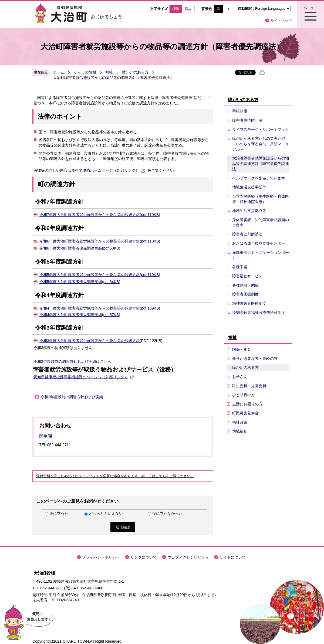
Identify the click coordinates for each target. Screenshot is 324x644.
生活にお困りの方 (247, 404)
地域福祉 (240, 431)
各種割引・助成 (245, 285)
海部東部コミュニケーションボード (261, 255)
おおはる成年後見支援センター (259, 243)
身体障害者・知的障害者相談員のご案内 (261, 223)
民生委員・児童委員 (249, 386)
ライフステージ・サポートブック (261, 130)
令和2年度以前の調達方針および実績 (65, 361)
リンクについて (144, 557)
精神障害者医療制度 (249, 303)
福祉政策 (240, 422)
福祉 (109, 72)
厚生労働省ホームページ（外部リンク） (108, 170)
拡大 (188, 9)
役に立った (59, 513)
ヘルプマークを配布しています (259, 178)
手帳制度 (240, 111)
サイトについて (233, 557)
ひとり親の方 (244, 395)
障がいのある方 (135, 72)
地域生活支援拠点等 (249, 211)
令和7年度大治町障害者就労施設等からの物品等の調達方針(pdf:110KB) (100, 215)
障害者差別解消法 (247, 234)
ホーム (59, 72)
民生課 (46, 436)
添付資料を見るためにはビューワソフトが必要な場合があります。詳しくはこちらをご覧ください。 (115, 476)
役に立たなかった (167, 513)
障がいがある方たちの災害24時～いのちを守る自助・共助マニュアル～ (261, 144)
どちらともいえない (106, 513)
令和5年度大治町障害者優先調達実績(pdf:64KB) (80, 282)
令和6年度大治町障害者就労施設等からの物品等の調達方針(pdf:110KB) (100, 241)
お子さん (240, 377)
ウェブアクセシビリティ (188, 557)
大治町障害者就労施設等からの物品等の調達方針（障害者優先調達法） (261, 163)
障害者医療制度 (245, 294)
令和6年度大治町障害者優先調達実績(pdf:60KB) (80, 248)
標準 (176, 9)
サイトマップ (281, 21)
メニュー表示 (310, 14)
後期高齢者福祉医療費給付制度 (259, 313)
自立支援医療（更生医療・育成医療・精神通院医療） (261, 199)
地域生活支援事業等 (249, 187)
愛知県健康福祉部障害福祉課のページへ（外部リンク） (84, 377)
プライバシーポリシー (101, 557)
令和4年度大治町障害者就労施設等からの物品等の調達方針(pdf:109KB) (100, 308)
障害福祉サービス (247, 276)
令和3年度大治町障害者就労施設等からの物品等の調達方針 (90, 341)
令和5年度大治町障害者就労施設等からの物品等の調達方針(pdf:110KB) (100, 275)
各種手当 (240, 267)
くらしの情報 (85, 72)
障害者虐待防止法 (247, 120)
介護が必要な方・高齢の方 (255, 358)
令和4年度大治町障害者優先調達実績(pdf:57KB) (80, 315)
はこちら (104, 361)
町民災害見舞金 (245, 413)
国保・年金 (242, 349)
